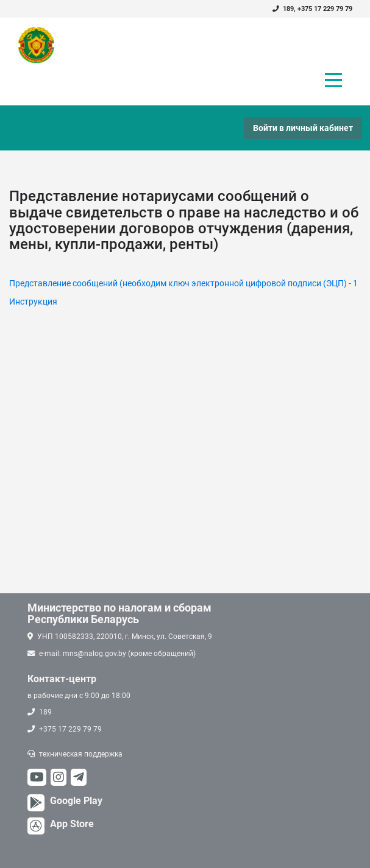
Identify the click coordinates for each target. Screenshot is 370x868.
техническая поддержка (81, 754)
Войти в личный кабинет (303, 128)
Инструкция (33, 302)
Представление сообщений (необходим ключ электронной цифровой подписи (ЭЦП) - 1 (183, 283)
